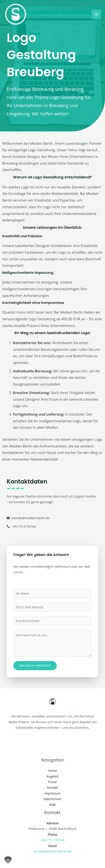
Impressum (52, 793)
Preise (52, 782)
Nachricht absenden (35, 665)
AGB (52, 805)
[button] (8, 860)
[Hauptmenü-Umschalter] (96, 14)
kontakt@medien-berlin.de (52, 851)
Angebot (52, 776)
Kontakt (52, 787)
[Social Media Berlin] (16, 14)
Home (53, 771)
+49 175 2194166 (53, 840)
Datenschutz (52, 799)
